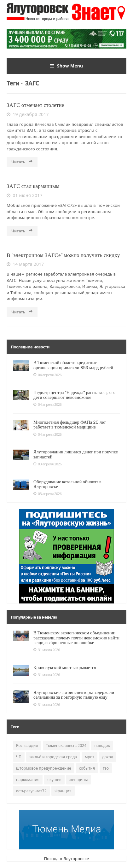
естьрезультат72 (31, 791)
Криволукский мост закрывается (65, 667)
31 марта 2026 (47, 650)
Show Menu (67, 66)
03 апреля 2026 (47, 464)
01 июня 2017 (25, 195)
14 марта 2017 (25, 264)
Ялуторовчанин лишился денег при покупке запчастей (76, 454)
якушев (54, 780)
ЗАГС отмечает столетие (35, 105)
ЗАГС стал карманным (33, 186)
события (87, 768)
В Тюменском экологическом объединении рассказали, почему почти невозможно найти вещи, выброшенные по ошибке (76, 638)
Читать (22, 162)
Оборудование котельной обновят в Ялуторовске (67, 484)
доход (108, 757)
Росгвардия (27, 746)
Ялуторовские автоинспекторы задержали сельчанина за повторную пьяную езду (74, 695)
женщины (79, 780)
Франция (63, 791)
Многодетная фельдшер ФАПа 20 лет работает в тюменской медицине (70, 425)
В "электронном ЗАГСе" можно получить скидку (63, 255)
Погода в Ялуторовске (67, 859)
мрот (90, 757)
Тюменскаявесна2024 (66, 746)
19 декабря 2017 (28, 114)
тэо (106, 768)
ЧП (19, 757)
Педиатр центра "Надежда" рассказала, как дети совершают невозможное (74, 395)
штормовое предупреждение (44, 768)
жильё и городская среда (53, 757)
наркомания (28, 780)
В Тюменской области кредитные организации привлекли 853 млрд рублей (73, 365)
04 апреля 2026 (47, 375)
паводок (102, 746)
